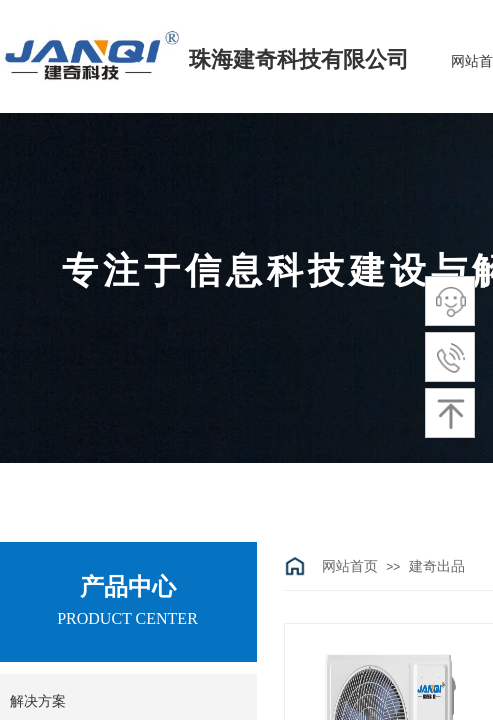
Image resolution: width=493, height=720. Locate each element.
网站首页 (350, 566)
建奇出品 (437, 566)
